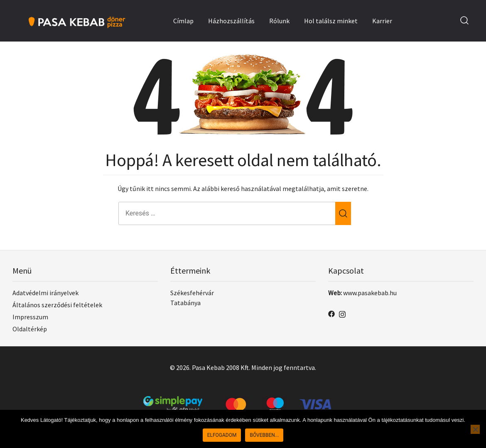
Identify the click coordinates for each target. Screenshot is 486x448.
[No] (475, 429)
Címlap (183, 21)
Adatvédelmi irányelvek (45, 293)
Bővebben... (264, 435)
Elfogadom (222, 435)
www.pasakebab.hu (370, 293)
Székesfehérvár (192, 293)
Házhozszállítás (231, 21)
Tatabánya (185, 303)
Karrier (382, 21)
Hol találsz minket (331, 21)
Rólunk (279, 21)
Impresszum (30, 317)
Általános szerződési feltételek (57, 305)
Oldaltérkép (30, 329)
